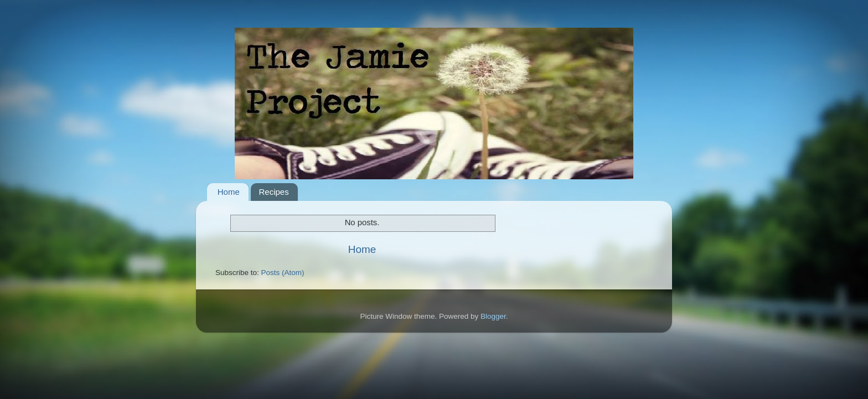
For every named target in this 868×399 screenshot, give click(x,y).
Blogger (493, 316)
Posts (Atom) (283, 273)
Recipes (274, 192)
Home (229, 192)
